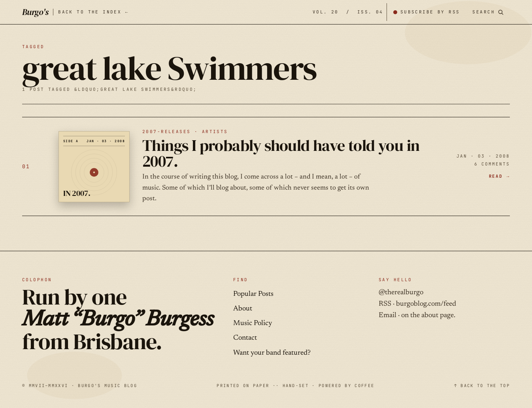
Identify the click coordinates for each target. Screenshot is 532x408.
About (243, 309)
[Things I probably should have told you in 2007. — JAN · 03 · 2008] (266, 166)
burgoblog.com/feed (426, 304)
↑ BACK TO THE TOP (482, 385)
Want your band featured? (272, 353)
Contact (245, 338)
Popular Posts (253, 294)
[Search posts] (488, 12)
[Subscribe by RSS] (426, 12)
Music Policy (253, 323)
